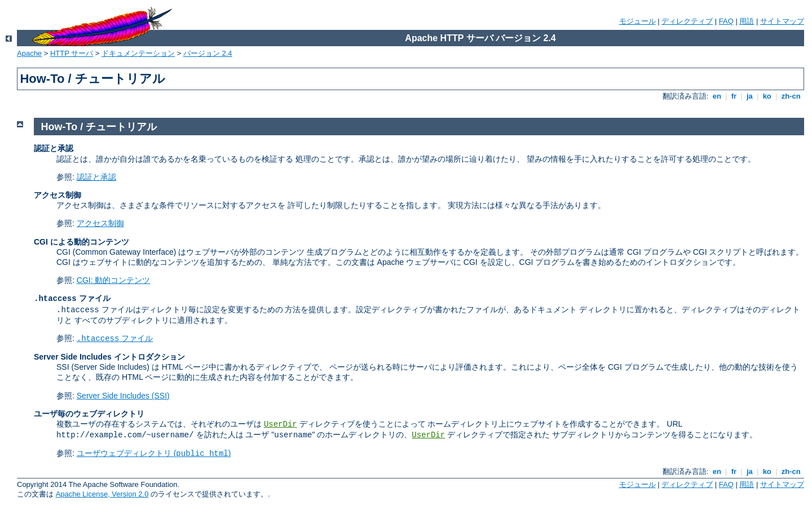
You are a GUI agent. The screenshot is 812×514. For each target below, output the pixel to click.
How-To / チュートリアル (99, 127)
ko (767, 96)
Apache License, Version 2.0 (102, 494)
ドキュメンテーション (138, 53)
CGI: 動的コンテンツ (114, 280)
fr (734, 96)
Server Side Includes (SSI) (123, 396)
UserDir (281, 424)
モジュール (637, 21)
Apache (29, 53)
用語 (747, 21)
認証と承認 (96, 177)
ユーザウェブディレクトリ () (154, 453)
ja (749, 96)
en (717, 96)
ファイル (115, 338)
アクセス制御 (100, 223)
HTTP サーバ (72, 53)
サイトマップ (782, 21)
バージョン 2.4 (208, 53)
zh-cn (791, 96)
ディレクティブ (687, 21)
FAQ (726, 21)
